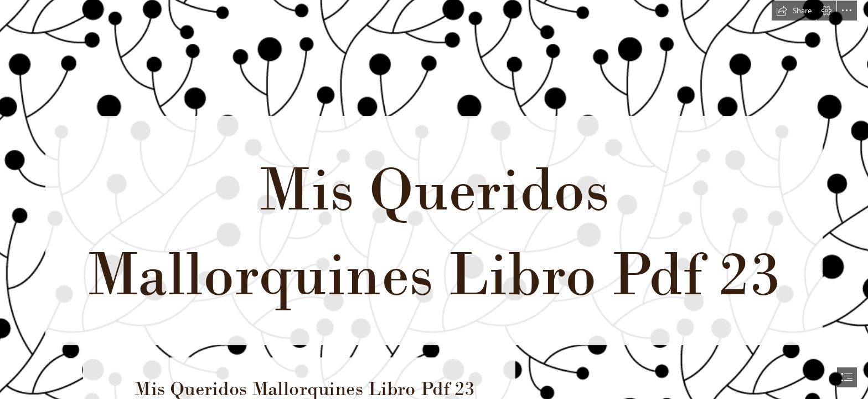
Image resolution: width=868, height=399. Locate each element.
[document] (434, 199)
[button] (794, 11)
